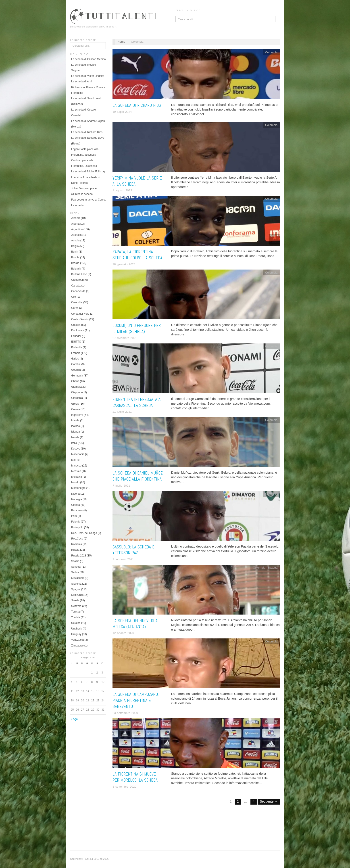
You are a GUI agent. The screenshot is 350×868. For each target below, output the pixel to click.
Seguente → (269, 801)
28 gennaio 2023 (124, 264)
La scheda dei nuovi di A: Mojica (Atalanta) (135, 624)
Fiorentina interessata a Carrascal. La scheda (136, 402)
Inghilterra (77, 415)
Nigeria (75, 494)
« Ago (74, 719)
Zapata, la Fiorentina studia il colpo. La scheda (137, 255)
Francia (76, 353)
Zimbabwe (77, 646)
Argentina (77, 229)
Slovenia (76, 584)
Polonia (76, 522)
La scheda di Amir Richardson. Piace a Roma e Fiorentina (88, 87)
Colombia (77, 302)
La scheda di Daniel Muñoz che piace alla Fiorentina (138, 476)
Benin (75, 252)
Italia (74, 443)
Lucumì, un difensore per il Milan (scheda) (137, 328)
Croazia (76, 325)
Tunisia (75, 612)
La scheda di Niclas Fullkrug (88, 172)
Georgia (76, 370)
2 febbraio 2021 (123, 559)
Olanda (76, 505)
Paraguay (77, 510)
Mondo (75, 482)
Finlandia (77, 347)
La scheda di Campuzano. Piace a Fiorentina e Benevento (136, 700)
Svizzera (76, 606)
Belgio (75, 246)
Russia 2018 (79, 556)
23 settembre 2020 (125, 713)
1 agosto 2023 (122, 190)
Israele (75, 437)
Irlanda (75, 420)
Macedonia (78, 454)
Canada (76, 286)
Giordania (77, 398)
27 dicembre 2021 (125, 338)
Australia (76, 235)
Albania (76, 218)
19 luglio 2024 (122, 112)
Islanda (76, 432)
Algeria (75, 224)
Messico (76, 471)
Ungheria (77, 629)
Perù (74, 516)
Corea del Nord (80, 314)
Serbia (75, 572)
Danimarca (78, 330)
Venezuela (77, 640)
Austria (75, 241)
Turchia (76, 617)
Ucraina (76, 623)
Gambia (76, 364)
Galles (75, 359)
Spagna (76, 589)
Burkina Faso (79, 274)
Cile (74, 297)
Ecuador (76, 336)
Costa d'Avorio (80, 319)
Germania (77, 376)
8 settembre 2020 (124, 787)
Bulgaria (76, 269)
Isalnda (76, 426)
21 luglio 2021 (122, 412)
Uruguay (76, 634)
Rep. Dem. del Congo (84, 533)
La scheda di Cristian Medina (89, 59)
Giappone (77, 392)
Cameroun (77, 280)
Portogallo (77, 527)
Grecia (75, 404)
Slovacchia (78, 578)
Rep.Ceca (77, 539)
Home (121, 42)
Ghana (75, 381)
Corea (75, 308)
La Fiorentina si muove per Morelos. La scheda (135, 777)
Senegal (76, 567)
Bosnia (75, 257)
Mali (74, 460)
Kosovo (76, 449)
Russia (75, 550)
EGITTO (76, 342)
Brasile (75, 263)
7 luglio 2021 (121, 486)
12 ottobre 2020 (123, 633)
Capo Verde (78, 291)
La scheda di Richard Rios (87, 132)
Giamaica (77, 387)
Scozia (75, 561)
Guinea (76, 409)
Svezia (75, 600)
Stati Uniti (77, 595)
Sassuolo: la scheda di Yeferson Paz (134, 550)
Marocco (76, 466)
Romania (77, 544)
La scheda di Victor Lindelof (88, 76)
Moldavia (77, 477)
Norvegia (77, 499)
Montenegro (78, 488)
